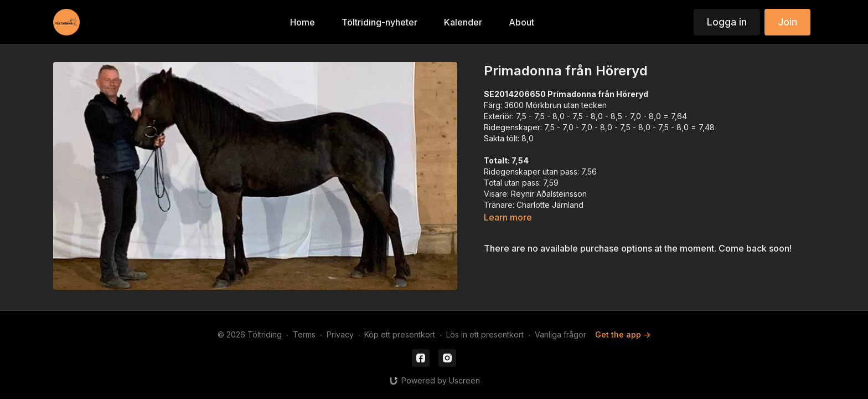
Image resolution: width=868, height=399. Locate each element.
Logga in (727, 22)
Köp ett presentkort (400, 334)
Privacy (340, 334)
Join (787, 22)
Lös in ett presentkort (485, 334)
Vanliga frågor (560, 334)
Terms (304, 334)
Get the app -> (623, 334)
